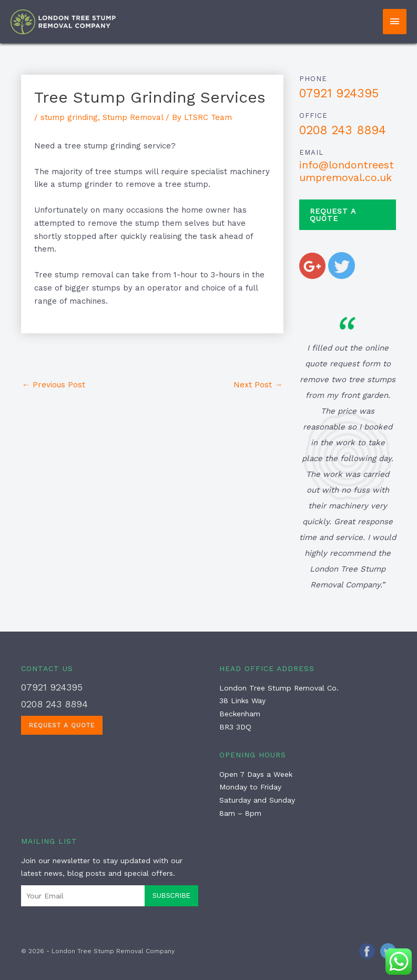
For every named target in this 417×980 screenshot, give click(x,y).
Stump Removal (133, 117)
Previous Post (54, 385)
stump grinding (69, 117)
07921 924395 (339, 93)
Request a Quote (333, 215)
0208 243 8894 (343, 130)
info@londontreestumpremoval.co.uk (347, 171)
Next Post (258, 385)
